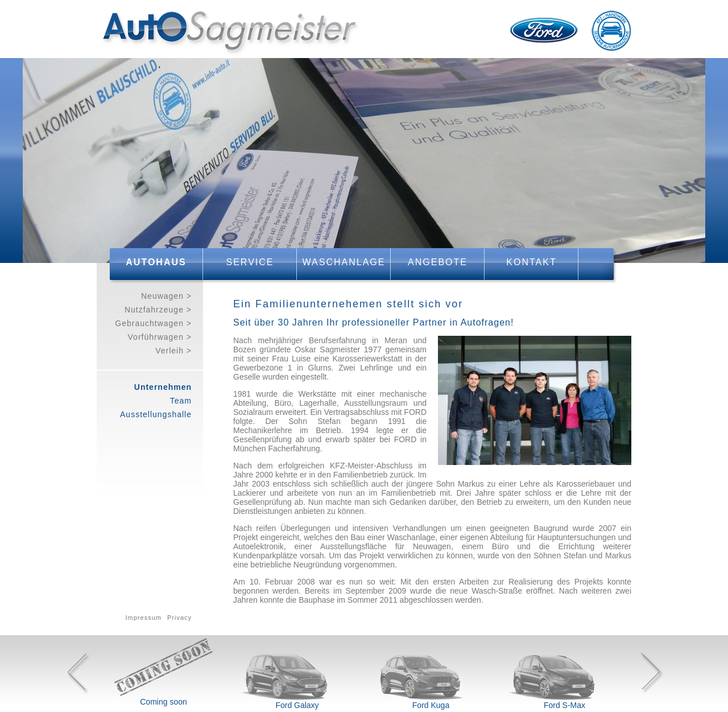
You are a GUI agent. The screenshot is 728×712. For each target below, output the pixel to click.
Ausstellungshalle (156, 414)
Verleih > (173, 351)
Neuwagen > (166, 296)
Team (181, 401)
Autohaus (156, 262)
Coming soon (164, 702)
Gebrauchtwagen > (153, 323)
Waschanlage (344, 262)
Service (250, 262)
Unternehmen (163, 387)
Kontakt (531, 262)
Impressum (144, 618)
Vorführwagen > (160, 337)
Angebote (438, 262)
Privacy (179, 618)
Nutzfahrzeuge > (158, 310)
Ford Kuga (431, 705)
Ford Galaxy (297, 705)
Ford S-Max (564, 705)
